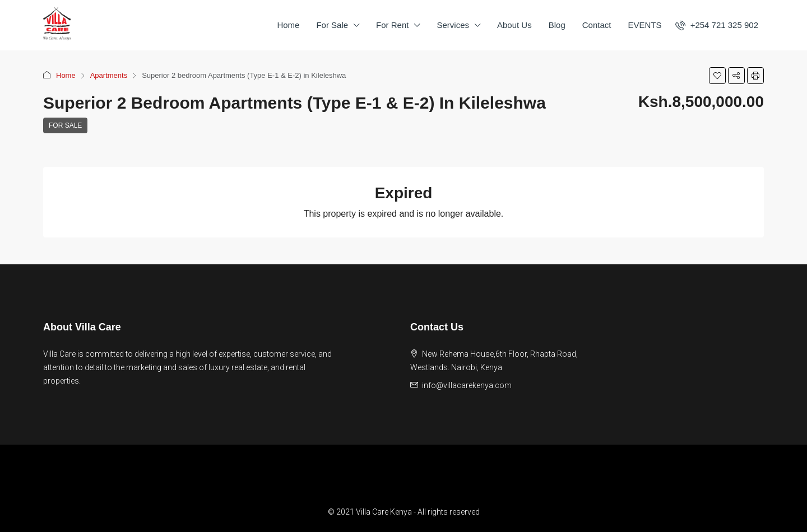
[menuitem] (717, 25)
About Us (514, 25)
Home (288, 25)
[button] (717, 76)
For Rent (392, 25)
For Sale (332, 25)
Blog (557, 25)
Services (453, 25)
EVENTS (644, 25)
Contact (597, 25)
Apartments (109, 75)
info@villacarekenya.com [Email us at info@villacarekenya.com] (467, 385)
